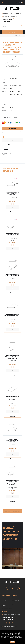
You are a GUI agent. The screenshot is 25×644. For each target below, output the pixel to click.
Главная (4, 36)
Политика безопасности (7, 608)
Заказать (9, 544)
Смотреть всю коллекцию (13, 511)
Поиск (22, 27)
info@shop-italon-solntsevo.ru (10, 16)
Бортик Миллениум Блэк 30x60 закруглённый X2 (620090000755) (13, 398)
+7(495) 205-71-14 (8, 19)
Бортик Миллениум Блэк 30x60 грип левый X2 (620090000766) (13, 193)
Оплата (3, 603)
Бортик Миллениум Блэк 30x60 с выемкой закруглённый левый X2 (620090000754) (13, 440)
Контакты (4, 605)
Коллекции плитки (17, 598)
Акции (14, 604)
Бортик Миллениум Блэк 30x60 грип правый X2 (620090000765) (13, 235)
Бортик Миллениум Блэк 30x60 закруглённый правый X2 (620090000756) (12, 357)
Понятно (12, 642)
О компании (4, 598)
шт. (3, 137)
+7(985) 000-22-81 (8, 21)
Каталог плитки (11, 36)
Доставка (4, 600)
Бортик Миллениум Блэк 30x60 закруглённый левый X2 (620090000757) (13, 316)
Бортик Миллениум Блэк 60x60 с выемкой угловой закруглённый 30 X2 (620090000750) (12, 63)
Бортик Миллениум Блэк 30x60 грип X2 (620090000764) (13, 275)
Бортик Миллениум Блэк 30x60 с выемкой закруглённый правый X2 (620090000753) (13, 482)
